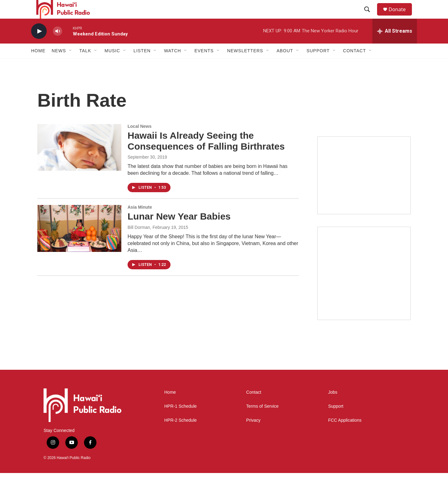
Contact (254, 406)
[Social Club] (364, 189)
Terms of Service (262, 420)
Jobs (333, 406)
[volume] (58, 45)
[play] (39, 45)
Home (38, 65)
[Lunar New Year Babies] (79, 242)
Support (336, 420)
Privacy (253, 434)
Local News (140, 140)
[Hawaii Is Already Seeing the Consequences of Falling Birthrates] (79, 161)
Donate (401, 16)
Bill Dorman (139, 241)
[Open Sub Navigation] (71, 65)
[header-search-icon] (370, 16)
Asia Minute (140, 221)
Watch (173, 65)
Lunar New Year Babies (179, 230)
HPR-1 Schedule (180, 420)
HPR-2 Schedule (180, 434)
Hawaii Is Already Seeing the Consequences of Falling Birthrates (206, 155)
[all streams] (395, 45)
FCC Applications (345, 434)
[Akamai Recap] (364, 287)
